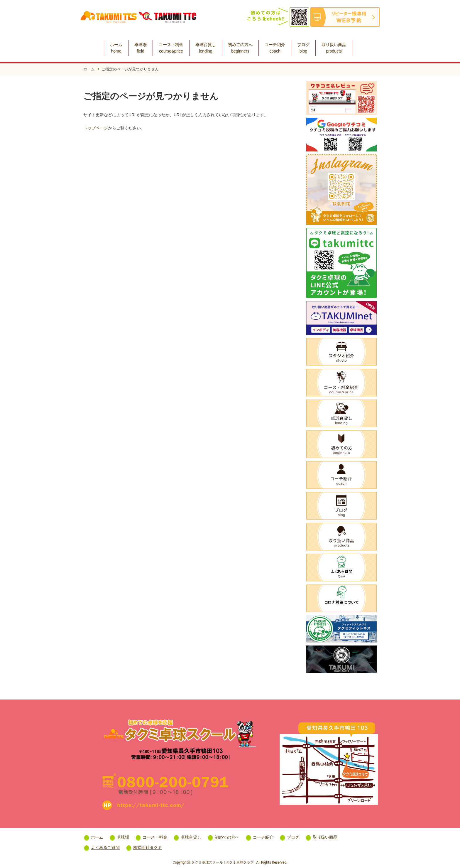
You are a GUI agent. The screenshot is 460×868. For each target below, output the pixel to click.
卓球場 (141, 48)
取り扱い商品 (334, 48)
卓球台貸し (206, 48)
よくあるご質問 (105, 847)
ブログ (303, 48)
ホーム (116, 48)
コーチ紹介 (275, 48)
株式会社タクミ (148, 847)
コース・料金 (171, 48)
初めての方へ (240, 48)
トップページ (96, 128)
